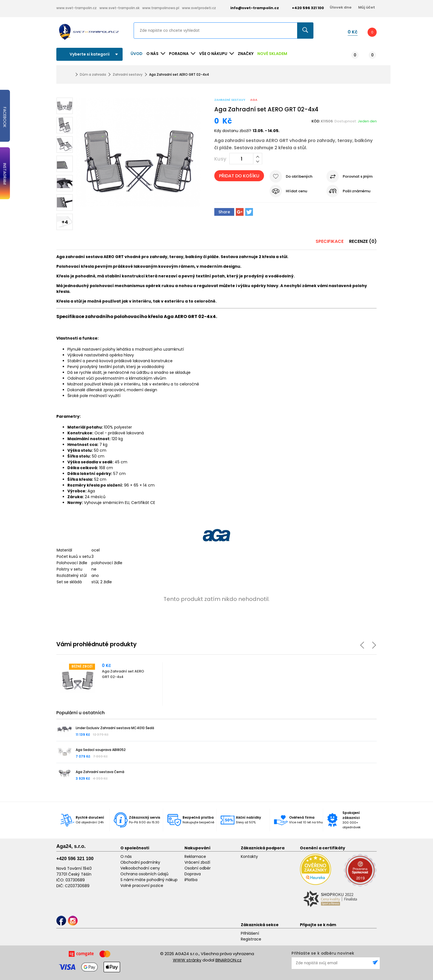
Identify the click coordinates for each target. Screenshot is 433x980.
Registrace (251, 939)
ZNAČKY (246, 54)
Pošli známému (357, 191)
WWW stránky (187, 960)
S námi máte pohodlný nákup (149, 880)
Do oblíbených (299, 176)
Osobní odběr (198, 868)
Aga (254, 100)
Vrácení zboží (197, 862)
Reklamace (195, 856)
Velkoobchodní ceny (140, 868)
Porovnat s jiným (358, 176)
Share (224, 212)
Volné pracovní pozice (142, 886)
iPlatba (191, 880)
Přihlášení (250, 933)
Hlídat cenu (296, 191)
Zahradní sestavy (128, 74)
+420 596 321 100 (75, 859)
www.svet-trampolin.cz (76, 8)
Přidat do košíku (239, 176)
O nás (126, 856)
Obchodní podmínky (140, 862)
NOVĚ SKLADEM (272, 54)
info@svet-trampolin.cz (250, 8)
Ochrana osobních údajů (144, 874)
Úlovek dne (341, 7)
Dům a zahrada (93, 74)
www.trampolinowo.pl (161, 8)
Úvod (137, 54)
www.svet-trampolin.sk (119, 8)
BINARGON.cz (229, 960)
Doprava (193, 874)
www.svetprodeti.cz (199, 8)
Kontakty (249, 856)
